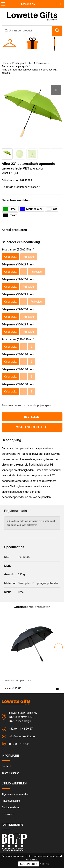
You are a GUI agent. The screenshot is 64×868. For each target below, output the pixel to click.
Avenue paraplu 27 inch (19, 680)
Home (5, 63)
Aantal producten (14, 230)
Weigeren (44, 864)
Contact (6, 766)
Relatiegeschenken (23, 63)
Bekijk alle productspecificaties (21, 187)
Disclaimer (8, 814)
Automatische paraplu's (15, 66)
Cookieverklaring (11, 807)
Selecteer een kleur (16, 200)
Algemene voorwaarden (15, 794)
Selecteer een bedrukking (21, 242)
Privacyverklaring (11, 801)
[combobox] (27, 31)
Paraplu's (41, 63)
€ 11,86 (13, 688)
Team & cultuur (10, 773)
